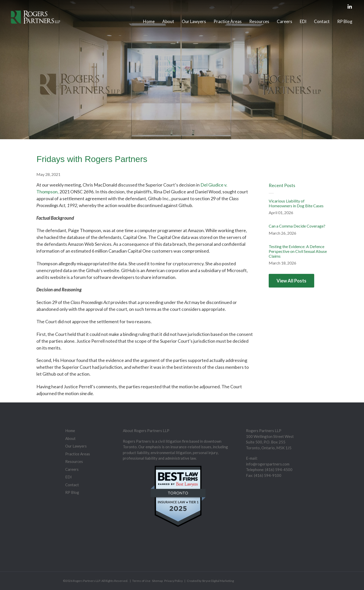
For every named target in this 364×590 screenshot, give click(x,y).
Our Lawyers (194, 21)
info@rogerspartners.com (268, 464)
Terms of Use (141, 581)
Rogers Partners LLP (87, 581)
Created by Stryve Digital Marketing (210, 581)
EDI (303, 21)
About (168, 21)
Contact (322, 21)
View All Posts (291, 281)
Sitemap (157, 581)
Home (149, 21)
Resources (259, 21)
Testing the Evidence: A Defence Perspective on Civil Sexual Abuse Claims (298, 251)
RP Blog (345, 21)
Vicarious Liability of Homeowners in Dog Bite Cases (296, 203)
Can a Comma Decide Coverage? (297, 226)
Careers (285, 21)
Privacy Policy (174, 581)
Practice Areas (228, 21)
